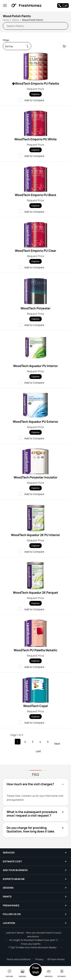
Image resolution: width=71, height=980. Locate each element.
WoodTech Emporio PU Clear (35, 251)
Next (57, 744)
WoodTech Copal (35, 706)
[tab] (35, 784)
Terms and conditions (18, 959)
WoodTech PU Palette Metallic (35, 650)
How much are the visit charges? (35, 784)
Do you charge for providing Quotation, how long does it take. (35, 830)
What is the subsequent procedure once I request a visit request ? (35, 814)
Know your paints (31, 944)
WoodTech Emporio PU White (35, 139)
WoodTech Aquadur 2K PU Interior (36, 535)
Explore (35, 94)
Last (38, 751)
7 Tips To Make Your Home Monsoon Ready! (33, 947)
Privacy (39, 959)
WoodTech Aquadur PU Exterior (35, 422)
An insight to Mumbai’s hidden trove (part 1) (33, 940)
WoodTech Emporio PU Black (35, 195)
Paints (16, 20)
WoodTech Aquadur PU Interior (35, 366)
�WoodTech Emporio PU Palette (35, 83)
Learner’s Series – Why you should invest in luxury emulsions (34, 934)
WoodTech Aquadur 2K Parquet (35, 593)
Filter (6, 40)
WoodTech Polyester (35, 308)
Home (6, 20)
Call (63, 5)
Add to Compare (33, 100)
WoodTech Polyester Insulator (36, 477)
